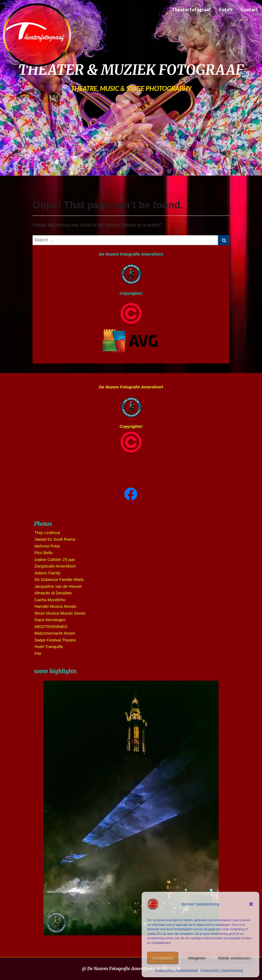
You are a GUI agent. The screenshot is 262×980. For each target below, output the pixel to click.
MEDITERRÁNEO (51, 627)
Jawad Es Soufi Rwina (55, 539)
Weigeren (197, 958)
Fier (38, 653)
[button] (251, 904)
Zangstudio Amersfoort (55, 566)
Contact (249, 9)
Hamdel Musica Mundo (55, 606)
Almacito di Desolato (53, 593)
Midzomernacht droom (55, 633)
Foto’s (226, 9)
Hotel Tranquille (49, 647)
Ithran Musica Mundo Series (60, 613)
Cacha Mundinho (50, 600)
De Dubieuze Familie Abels (59, 579)
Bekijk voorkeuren (235, 958)
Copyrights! (131, 293)
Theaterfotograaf (192, 9)
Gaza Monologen (50, 620)
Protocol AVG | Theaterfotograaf (177, 970)
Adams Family (47, 573)
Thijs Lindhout (47, 533)
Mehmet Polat (47, 546)
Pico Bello (44, 553)
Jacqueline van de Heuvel (58, 586)
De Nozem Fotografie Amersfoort (131, 254)
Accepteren (163, 958)
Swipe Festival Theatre (55, 640)
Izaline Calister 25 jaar (55, 559)
